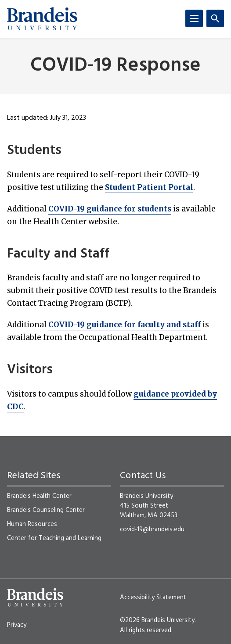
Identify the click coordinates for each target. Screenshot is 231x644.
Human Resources (32, 524)
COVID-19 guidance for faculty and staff (125, 325)
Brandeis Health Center (39, 496)
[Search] (215, 18)
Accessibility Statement (153, 597)
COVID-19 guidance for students (110, 209)
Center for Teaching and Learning (54, 538)
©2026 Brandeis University (157, 620)
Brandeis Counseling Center (46, 510)
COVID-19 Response (115, 66)
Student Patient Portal (149, 187)
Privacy (17, 625)
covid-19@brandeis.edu (152, 530)
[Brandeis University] (42, 19)
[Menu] (194, 18)
